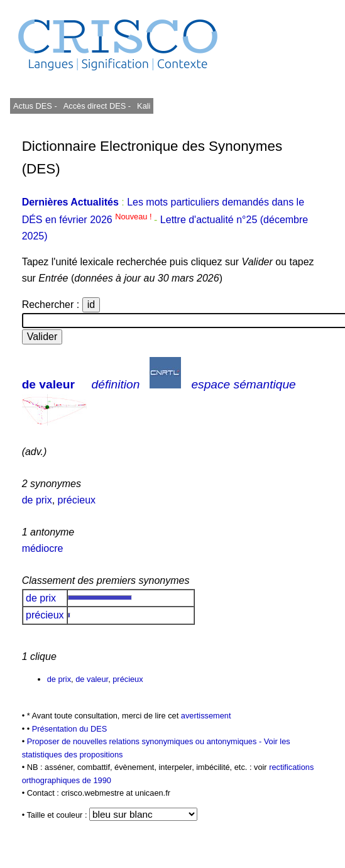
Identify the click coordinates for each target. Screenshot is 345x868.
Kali (144, 106)
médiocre (43, 548)
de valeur (48, 384)
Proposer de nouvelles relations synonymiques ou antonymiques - (145, 741)
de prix (37, 500)
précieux (77, 500)
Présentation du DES (70, 729)
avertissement (206, 716)
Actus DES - (35, 106)
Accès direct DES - (97, 106)
